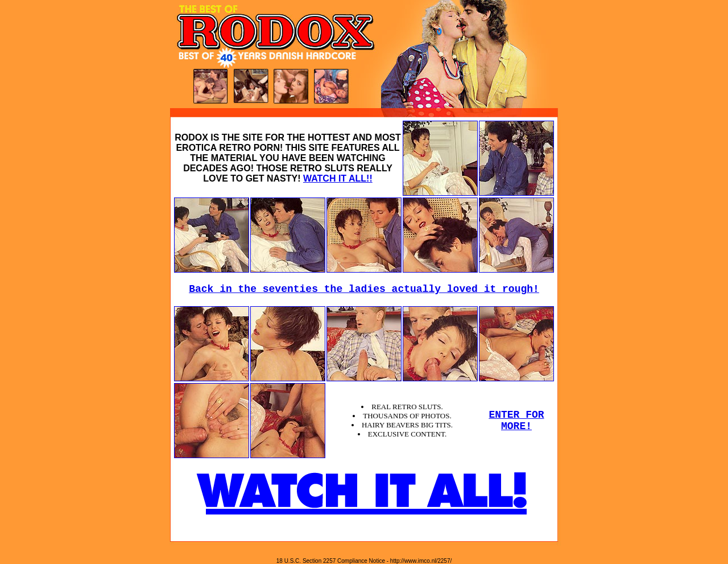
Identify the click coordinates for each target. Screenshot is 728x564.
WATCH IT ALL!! (338, 178)
